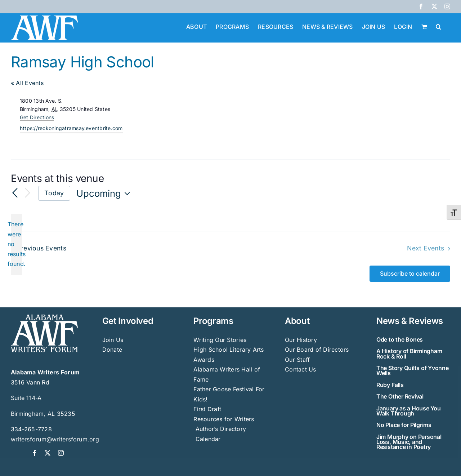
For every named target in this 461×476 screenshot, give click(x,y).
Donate (112, 350)
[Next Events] (27, 193)
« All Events (27, 83)
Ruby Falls (390, 385)
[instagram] (61, 453)
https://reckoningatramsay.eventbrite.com (71, 128)
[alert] (17, 244)
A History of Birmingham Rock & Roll (409, 353)
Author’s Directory (220, 429)
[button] (438, 26)
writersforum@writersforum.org (55, 439)
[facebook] (35, 453)
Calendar (208, 439)
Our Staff (297, 360)
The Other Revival (400, 396)
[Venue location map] (340, 124)
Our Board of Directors (317, 350)
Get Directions (37, 117)
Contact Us (300, 369)
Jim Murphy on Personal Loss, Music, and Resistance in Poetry (409, 442)
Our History (301, 340)
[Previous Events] (15, 193)
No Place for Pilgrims (404, 425)
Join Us (113, 340)
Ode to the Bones (400, 339)
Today (54, 193)
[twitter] (48, 453)
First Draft (207, 409)
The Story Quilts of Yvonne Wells (413, 370)
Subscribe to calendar (410, 274)
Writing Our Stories (220, 340)
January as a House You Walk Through (409, 411)
